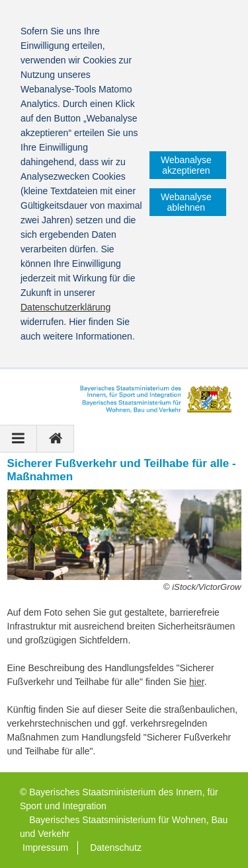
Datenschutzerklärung (65, 307)
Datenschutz (116, 848)
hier (197, 682)
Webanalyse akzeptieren (186, 165)
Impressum (45, 848)
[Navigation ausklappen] (19, 439)
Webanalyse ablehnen (186, 202)
